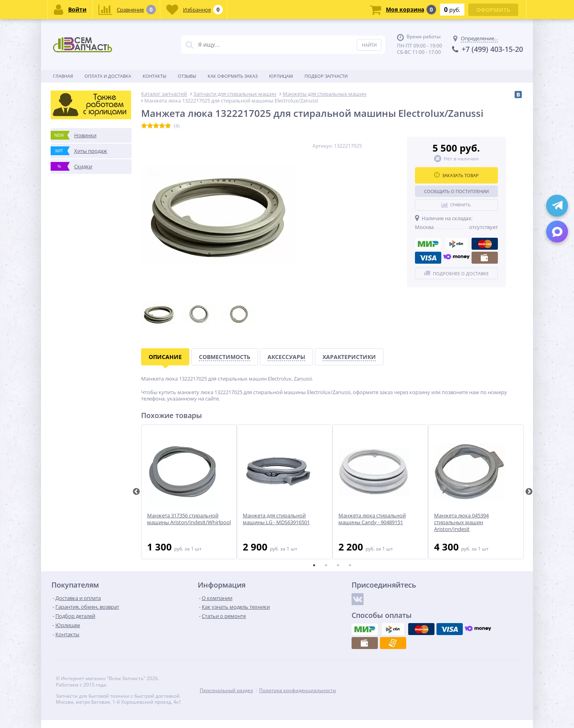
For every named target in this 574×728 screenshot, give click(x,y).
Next (529, 492)
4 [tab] (350, 565)
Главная (63, 76)
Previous (136, 492)
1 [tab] (314, 565)
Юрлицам (281, 76)
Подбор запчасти (326, 76)
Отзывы (187, 76)
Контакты (154, 76)
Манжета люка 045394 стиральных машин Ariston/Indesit (461, 522)
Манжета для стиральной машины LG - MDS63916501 (276, 519)
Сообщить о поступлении (456, 191)
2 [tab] (326, 565)
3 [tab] (338, 565)
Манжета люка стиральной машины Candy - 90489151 (372, 519)
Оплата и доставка (108, 76)
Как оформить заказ (233, 76)
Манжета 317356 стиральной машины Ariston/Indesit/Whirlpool (189, 519)
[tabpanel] (189, 492)
